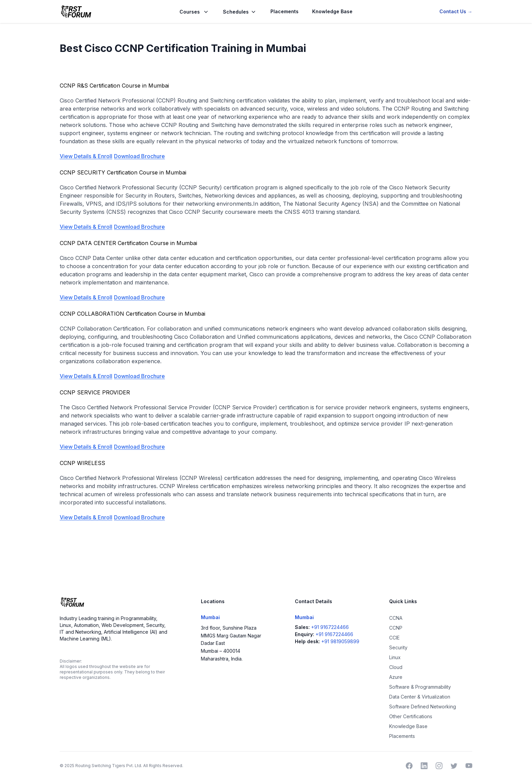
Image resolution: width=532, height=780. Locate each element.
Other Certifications (411, 716)
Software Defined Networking (423, 707)
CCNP (396, 628)
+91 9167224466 (330, 627)
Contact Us (456, 11)
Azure (396, 677)
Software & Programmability (420, 687)
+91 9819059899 (340, 641)
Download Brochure (139, 156)
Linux (395, 657)
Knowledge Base (332, 11)
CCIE (394, 638)
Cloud (396, 667)
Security (398, 647)
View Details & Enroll (86, 156)
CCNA (396, 618)
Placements (284, 11)
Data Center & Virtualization (420, 697)
